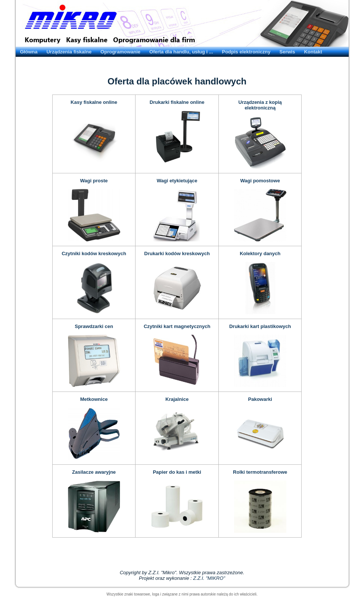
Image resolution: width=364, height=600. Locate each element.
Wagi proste (94, 181)
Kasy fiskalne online (94, 102)
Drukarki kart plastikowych (260, 326)
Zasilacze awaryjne (94, 472)
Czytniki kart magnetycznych (177, 326)
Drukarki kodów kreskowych (177, 253)
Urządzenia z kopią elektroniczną (260, 105)
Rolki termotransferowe (260, 472)
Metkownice (94, 399)
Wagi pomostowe (260, 181)
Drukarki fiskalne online (177, 102)
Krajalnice (177, 399)
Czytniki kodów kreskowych (94, 253)
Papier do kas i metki (177, 472)
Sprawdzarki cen (94, 326)
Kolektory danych (260, 253)
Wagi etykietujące (177, 181)
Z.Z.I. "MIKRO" (209, 578)
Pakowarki (260, 399)
